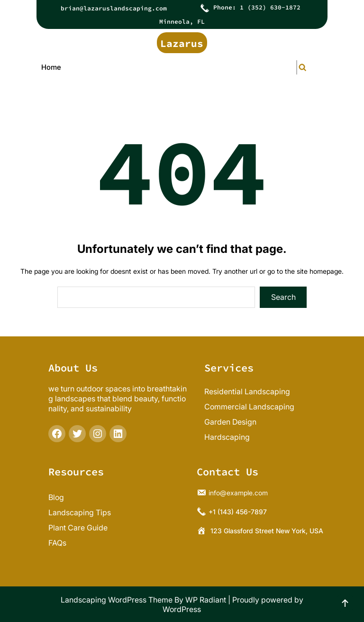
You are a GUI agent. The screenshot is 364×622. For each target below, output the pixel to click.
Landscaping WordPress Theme (117, 600)
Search (283, 297)
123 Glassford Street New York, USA (267, 530)
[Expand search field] (297, 67)
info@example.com (238, 492)
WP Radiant (206, 600)
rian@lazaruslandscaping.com (116, 8)
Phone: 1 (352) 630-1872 (257, 7)
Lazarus (182, 43)
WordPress (182, 609)
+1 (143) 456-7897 (238, 511)
